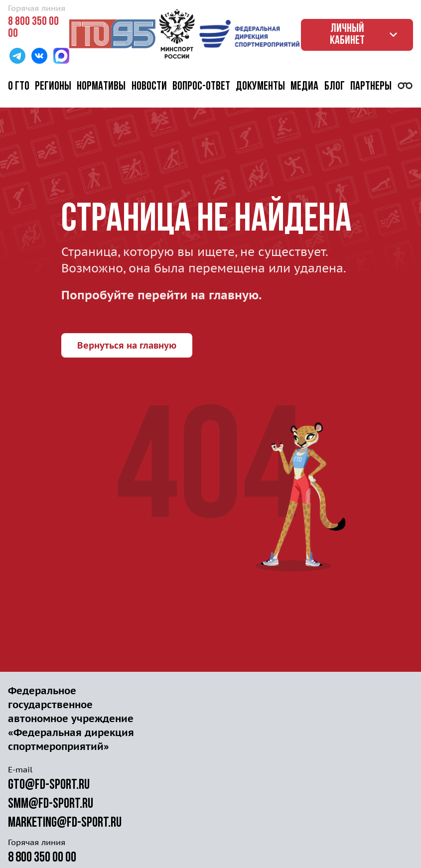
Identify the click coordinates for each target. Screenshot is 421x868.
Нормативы (101, 87)
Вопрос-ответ (201, 87)
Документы (260, 87)
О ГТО (19, 87)
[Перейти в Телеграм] (17, 57)
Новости (149, 87)
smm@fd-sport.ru (51, 804)
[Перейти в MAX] (61, 57)
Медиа (304, 87)
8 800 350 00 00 (33, 28)
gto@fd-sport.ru (49, 785)
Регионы (53, 87)
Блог (335, 87)
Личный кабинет (365, 35)
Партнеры (371, 87)
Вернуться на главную (127, 345)
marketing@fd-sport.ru (65, 823)
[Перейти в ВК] (39, 57)
